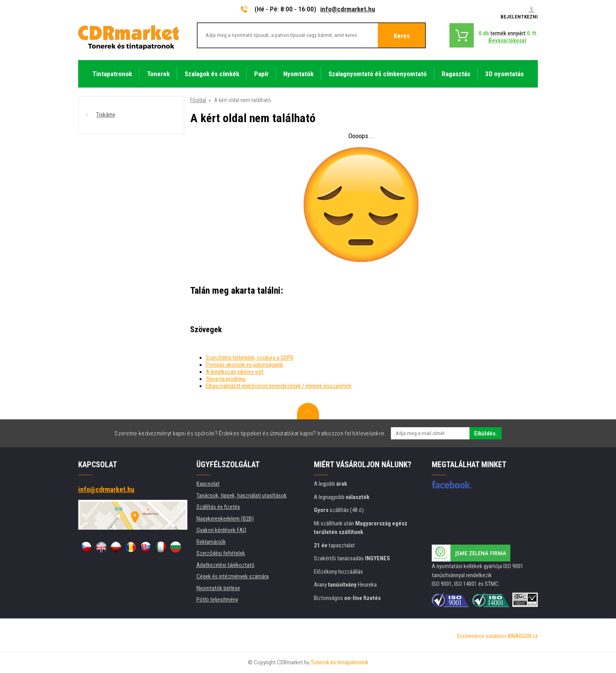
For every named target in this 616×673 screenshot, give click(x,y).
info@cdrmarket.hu (348, 9)
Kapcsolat (208, 484)
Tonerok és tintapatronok (340, 662)
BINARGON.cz (523, 636)
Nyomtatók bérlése (218, 588)
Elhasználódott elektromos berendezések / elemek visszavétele (279, 386)
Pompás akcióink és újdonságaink (245, 365)
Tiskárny (106, 115)
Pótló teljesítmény (217, 600)
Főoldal (198, 100)
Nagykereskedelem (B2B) (225, 519)
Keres (402, 36)
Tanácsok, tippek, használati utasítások (242, 496)
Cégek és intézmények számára (233, 576)
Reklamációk (211, 542)
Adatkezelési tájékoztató (225, 565)
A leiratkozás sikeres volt (235, 372)
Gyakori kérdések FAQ (221, 530)
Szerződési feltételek (221, 553)
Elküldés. (486, 433)
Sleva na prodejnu (226, 379)
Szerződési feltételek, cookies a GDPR (250, 358)
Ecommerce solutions (482, 636)
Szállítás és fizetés (218, 507)
